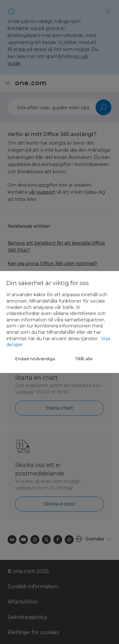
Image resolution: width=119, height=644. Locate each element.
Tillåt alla (84, 359)
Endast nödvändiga (35, 359)
